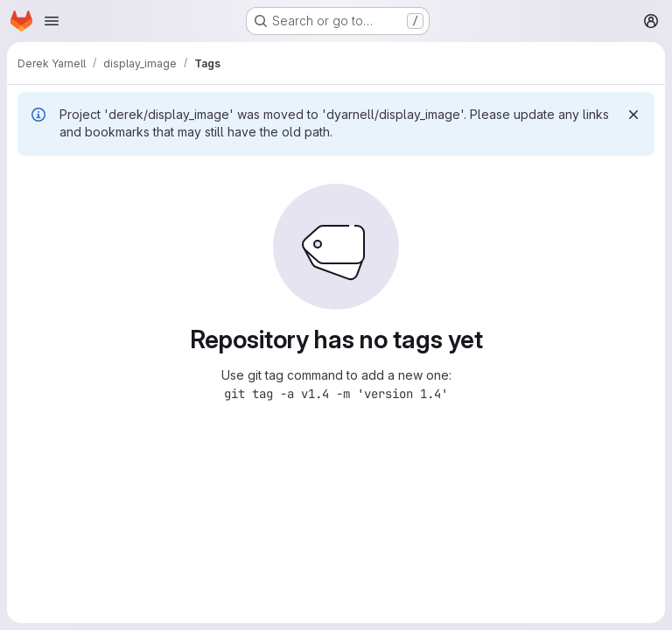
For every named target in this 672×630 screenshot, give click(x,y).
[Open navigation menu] (52, 21)
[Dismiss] (633, 115)
